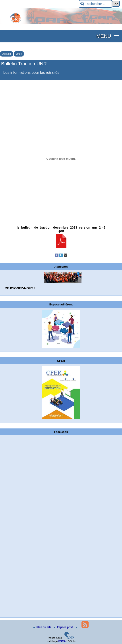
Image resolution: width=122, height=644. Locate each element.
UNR (19, 54)
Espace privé (64, 627)
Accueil (7, 54)
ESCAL (63, 641)
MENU (104, 36)
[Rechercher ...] (95, 4)
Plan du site (43, 627)
